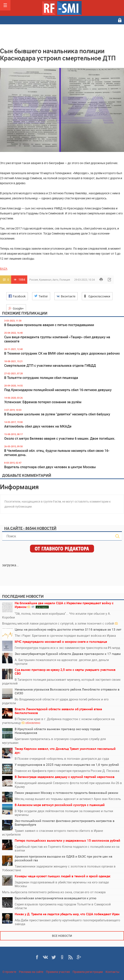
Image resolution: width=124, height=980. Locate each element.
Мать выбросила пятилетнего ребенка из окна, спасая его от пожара (54, 892)
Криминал (45, 280)
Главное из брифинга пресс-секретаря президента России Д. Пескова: (67, 771)
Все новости (62, 936)
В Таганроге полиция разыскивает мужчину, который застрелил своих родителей (61, 681)
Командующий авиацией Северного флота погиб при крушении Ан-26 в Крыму (68, 785)
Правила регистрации (88, 972)
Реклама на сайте (31, 972)
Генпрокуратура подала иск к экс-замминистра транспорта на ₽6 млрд (67, 648)
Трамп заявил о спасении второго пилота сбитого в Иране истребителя (53, 832)
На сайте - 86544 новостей (30, 528)
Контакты (112, 972)
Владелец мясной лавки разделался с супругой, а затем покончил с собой (60, 623)
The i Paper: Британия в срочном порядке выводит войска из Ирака (65, 635)
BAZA (4, 269)
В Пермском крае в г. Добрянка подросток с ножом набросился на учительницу (58, 721)
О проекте (9, 972)
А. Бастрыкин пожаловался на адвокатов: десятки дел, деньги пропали (62, 662)
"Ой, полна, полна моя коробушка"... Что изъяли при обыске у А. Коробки (56, 615)
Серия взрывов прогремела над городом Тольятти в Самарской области (63, 906)
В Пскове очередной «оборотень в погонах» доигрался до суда (62, 758)
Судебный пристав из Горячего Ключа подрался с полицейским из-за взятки (67, 848)
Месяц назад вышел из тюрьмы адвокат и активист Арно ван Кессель (68, 799)
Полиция (65, 280)
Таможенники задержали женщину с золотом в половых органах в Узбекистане (59, 868)
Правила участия (58, 972)
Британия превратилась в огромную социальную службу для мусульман (54, 741)
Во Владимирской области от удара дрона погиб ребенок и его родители (55, 701)
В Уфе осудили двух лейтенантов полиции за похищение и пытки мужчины (64, 813)
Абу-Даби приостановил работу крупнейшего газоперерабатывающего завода (67, 922)
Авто (55, 280)
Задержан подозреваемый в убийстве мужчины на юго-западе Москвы (62, 884)
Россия (34, 280)
